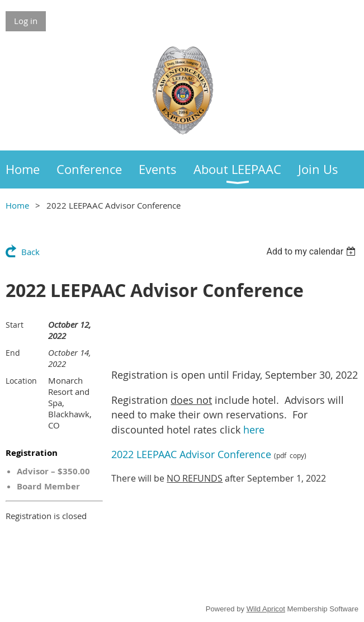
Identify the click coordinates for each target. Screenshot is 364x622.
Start (15, 325)
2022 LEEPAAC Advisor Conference (191, 454)
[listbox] (312, 251)
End (13, 353)
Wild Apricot (266, 609)
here (254, 430)
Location (21, 381)
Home (17, 205)
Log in (26, 21)
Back (30, 252)
